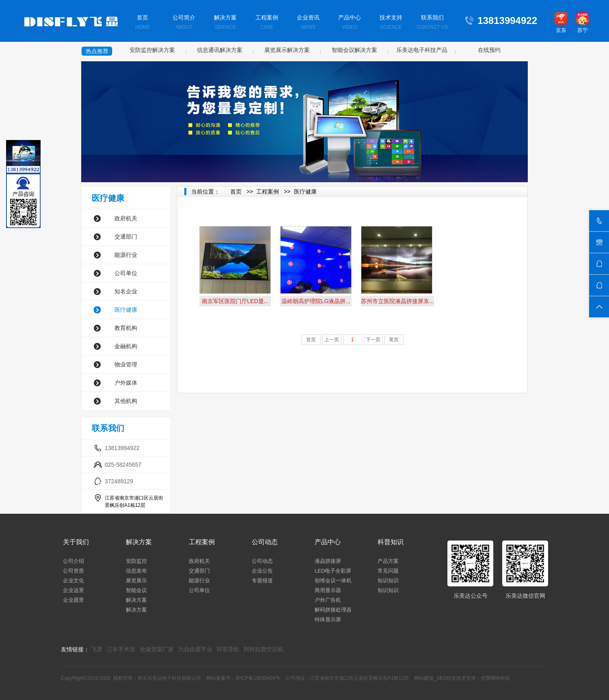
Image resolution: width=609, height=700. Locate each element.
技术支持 (391, 23)
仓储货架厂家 (157, 649)
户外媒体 (126, 383)
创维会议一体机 (333, 580)
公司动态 (265, 542)
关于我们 (76, 542)
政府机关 (126, 218)
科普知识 (391, 542)
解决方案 (225, 23)
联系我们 (432, 23)
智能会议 (136, 590)
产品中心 (350, 23)
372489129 (119, 481)
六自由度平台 (195, 649)
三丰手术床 (121, 649)
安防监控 (136, 561)
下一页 (373, 340)
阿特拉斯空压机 (263, 649)
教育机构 (126, 328)
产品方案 (388, 561)
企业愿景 (73, 600)
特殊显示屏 (328, 619)
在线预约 (489, 50)
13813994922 (122, 448)
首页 (143, 23)
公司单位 (126, 273)
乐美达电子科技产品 (422, 50)
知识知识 (388, 580)
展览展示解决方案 (287, 50)
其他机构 (126, 401)
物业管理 (126, 364)
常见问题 (388, 571)
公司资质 (73, 571)
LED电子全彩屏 (333, 571)
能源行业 (126, 255)
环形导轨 (228, 649)
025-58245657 (123, 465)
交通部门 (126, 237)
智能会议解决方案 (354, 50)
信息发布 (136, 571)
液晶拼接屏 (328, 561)
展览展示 (136, 580)
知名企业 (126, 291)
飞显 (97, 649)
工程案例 (267, 23)
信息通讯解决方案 (220, 50)
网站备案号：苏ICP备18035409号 (243, 678)
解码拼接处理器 (333, 610)
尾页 (394, 340)
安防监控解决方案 (152, 50)
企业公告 (262, 571)
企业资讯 (308, 23)
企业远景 (73, 590)
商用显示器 (328, 590)
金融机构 (126, 346)
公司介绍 (73, 561)
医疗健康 (126, 310)
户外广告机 (328, 600)
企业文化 (73, 580)
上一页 (332, 340)
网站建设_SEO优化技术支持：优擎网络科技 (462, 678)
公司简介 (184, 23)
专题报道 (262, 580)
